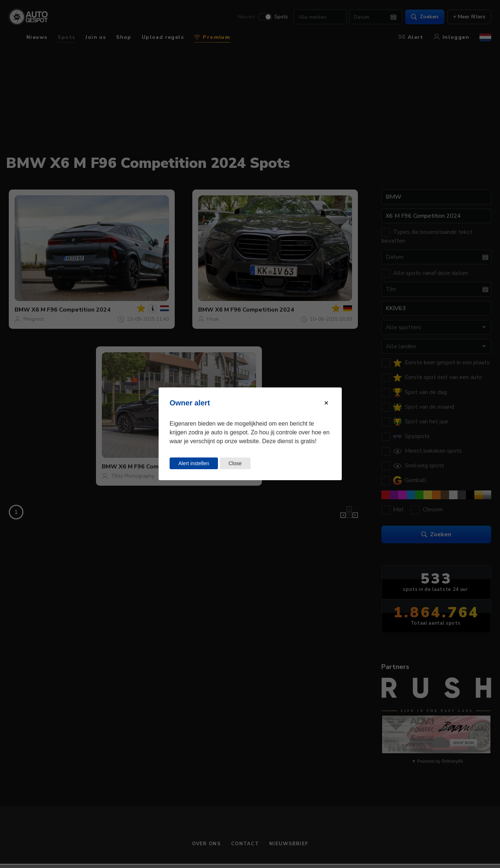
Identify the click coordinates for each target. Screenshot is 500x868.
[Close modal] (326, 403)
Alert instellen (194, 463)
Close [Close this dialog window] (235, 463)
